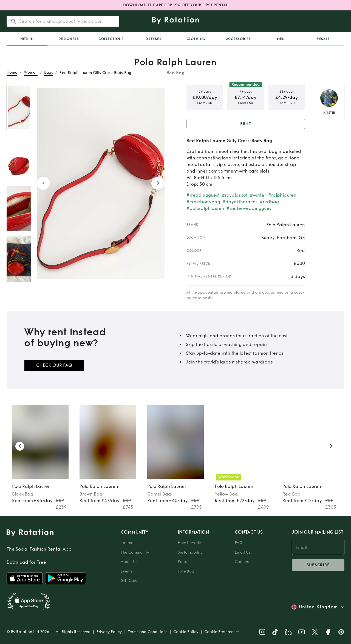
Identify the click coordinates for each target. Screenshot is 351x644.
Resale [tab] (323, 39)
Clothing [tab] (196, 39)
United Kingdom (318, 607)
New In (27, 39)
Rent (246, 124)
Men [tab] (281, 39)
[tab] (27, 39)
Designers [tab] (69, 39)
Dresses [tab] (153, 39)
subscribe (318, 565)
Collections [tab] (111, 39)
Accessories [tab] (238, 39)
